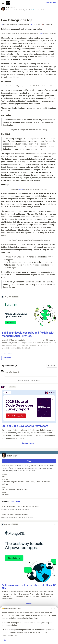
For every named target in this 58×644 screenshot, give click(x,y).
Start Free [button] (29, 604)
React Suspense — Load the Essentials (29, 516)
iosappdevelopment (9, 24)
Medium (33, 10)
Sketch (21, 189)
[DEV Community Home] (8, 3)
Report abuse (36, 380)
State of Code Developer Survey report (25, 426)
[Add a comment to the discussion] (31, 373)
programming (47, 24)
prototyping (36, 24)
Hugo (41, 34)
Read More (7, 358)
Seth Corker (11, 8)
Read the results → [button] (29, 443)
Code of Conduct (24, 380)
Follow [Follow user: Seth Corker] (29, 461)
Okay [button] (5, 640)
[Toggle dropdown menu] (55, 297)
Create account (50, 3)
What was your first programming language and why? (29, 508)
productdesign (24, 24)
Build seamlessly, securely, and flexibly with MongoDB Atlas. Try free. (28, 334)
